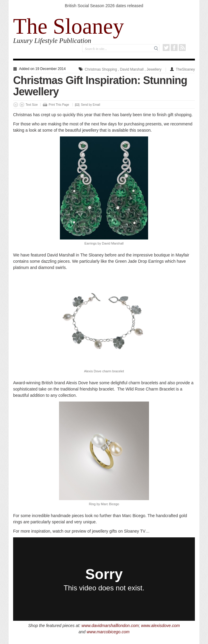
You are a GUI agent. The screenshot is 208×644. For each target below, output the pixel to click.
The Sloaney (69, 26)
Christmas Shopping (101, 69)
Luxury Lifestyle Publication (52, 41)
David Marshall (132, 69)
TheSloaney (185, 69)
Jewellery (154, 69)
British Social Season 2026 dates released (104, 6)
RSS (182, 48)
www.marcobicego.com (108, 632)
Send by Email (91, 105)
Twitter (166, 48)
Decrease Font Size (16, 105)
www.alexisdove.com (161, 626)
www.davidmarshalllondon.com (110, 626)
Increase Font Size (22, 105)
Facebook (174, 48)
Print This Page (59, 105)
